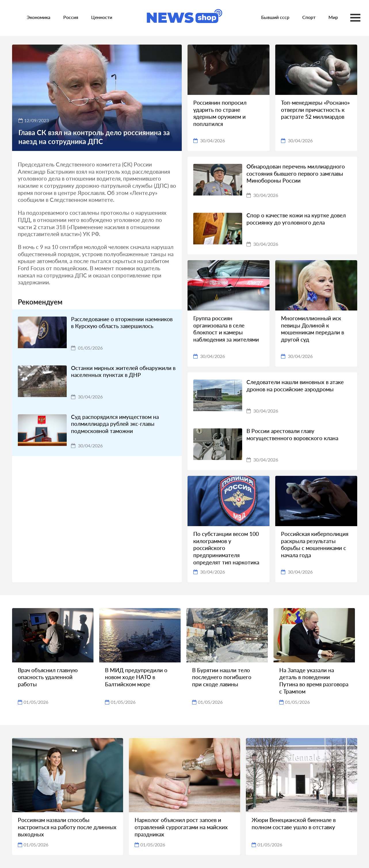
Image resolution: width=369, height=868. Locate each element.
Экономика (39, 17)
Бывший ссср (275, 17)
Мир (333, 17)
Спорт (309, 17)
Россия (71, 17)
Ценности (102, 17)
